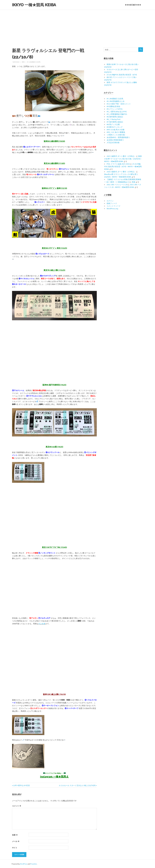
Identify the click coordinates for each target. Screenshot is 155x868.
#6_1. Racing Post (114, 119)
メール (16, 841)
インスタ (42, 624)
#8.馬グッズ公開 (113, 124)
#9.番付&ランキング (115, 127)
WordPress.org (112, 208)
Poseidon (34, 864)
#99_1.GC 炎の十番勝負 (116, 132)
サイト (15, 848)
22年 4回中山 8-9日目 (21, 785)
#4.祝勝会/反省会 (113, 106)
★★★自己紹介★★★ (133, 5)
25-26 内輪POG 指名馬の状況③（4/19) (122, 75)
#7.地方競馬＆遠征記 (115, 122)
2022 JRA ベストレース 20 (117, 184)
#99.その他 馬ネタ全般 (116, 129)
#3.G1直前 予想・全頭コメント (119, 104)
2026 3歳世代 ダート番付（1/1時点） (121, 172)
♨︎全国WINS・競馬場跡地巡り (118, 137)
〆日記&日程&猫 (113, 142)
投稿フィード (112, 203)
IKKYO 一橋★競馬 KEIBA (35, 5)
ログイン (110, 201)
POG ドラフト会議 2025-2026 (118, 164)
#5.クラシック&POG (115, 109)
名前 (15, 835)
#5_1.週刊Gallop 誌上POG (117, 111)
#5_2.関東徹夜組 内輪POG (117, 114)
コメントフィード (114, 206)
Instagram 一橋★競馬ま (54, 776)
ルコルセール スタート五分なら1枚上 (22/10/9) (77, 785)
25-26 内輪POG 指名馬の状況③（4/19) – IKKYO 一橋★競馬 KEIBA (123, 166)
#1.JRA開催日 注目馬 (34, 62)
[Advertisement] (77, 26)
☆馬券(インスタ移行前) (116, 135)
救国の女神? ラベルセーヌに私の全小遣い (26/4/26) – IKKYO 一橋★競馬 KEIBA (123, 159)
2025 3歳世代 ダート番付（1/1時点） (121, 156)
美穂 (134, 182)
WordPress (24, 864)
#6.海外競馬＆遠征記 (115, 117)
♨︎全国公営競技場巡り (115, 140)
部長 (23, 62)
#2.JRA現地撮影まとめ (116, 101)
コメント (17, 806)
